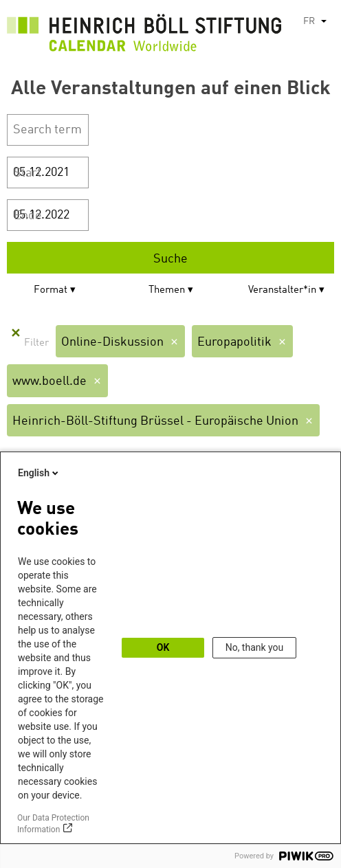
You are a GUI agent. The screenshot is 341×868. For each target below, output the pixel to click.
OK (163, 647)
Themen (167, 290)
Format (51, 290)
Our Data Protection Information (53, 824)
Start (27, 173)
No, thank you (255, 647)
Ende (28, 216)
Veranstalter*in (282, 290)
